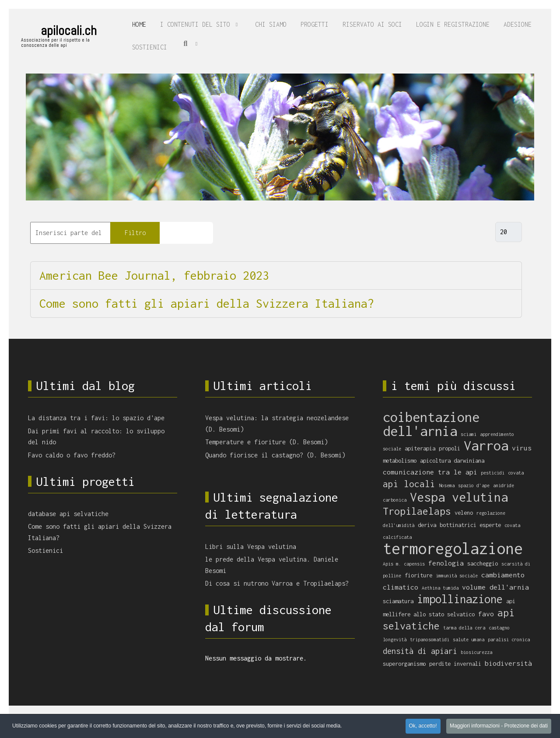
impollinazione (460, 599)
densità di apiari (420, 651)
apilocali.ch (69, 31)
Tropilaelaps (417, 511)
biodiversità (508, 663)
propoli (450, 448)
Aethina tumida (440, 588)
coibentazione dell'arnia (431, 424)
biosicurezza (476, 652)
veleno (464, 513)
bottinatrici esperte (470, 525)
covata (516, 473)
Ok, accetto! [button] (423, 726)
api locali (409, 484)
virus (522, 448)
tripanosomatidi (430, 640)
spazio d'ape (474, 485)
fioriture (418, 575)
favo (486, 614)
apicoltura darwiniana (452, 460)
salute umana (469, 640)
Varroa (486, 445)
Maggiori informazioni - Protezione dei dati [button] (499, 726)
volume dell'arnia (495, 587)
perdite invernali (455, 664)
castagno (499, 628)
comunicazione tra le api (430, 472)
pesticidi (493, 473)
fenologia (446, 563)
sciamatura (398, 601)
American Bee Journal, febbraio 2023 (154, 275)
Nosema (447, 485)
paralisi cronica (509, 640)
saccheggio (483, 563)
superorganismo (404, 664)
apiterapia (420, 448)
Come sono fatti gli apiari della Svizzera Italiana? (207, 303)
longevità (395, 640)
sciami (469, 434)
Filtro (135, 233)
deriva (427, 525)
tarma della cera (464, 628)
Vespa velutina (459, 497)
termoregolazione (453, 548)
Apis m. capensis (404, 564)
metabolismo (400, 460)
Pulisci (186, 233)
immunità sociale (457, 576)
